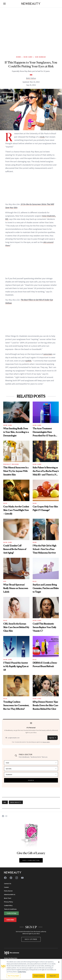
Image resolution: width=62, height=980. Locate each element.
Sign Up (53, 738)
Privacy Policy (8, 902)
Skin (35, 503)
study (42, 137)
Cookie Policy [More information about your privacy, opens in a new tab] (22, 972)
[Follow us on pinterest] (11, 878)
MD (5, 802)
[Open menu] (4, 4)
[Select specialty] (31, 769)
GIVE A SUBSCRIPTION (31, 860)
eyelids (28, 361)
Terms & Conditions (10, 909)
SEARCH (31, 780)
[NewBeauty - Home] (31, 4)
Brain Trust (8, 898)
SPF (5, 581)
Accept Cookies (39, 976)
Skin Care (28, 57)
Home (19, 57)
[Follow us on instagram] (17, 878)
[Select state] (31, 763)
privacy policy (46, 742)
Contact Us (8, 884)
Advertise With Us (10, 894)
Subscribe (10, 920)
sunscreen (48, 354)
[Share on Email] (6, 816)
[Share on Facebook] (3, 816)
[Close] (59, 962)
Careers (6, 887)
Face (5, 503)
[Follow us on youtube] (22, 878)
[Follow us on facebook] (5, 878)
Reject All (53, 976)
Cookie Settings (11, 913)
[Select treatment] (31, 775)
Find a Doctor (8, 891)
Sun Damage (40, 57)
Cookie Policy (8, 905)
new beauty (16, 802)
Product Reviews (11, 464)
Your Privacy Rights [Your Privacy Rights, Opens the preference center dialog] (14, 976)
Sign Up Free (31, 939)
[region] (31, 969)
